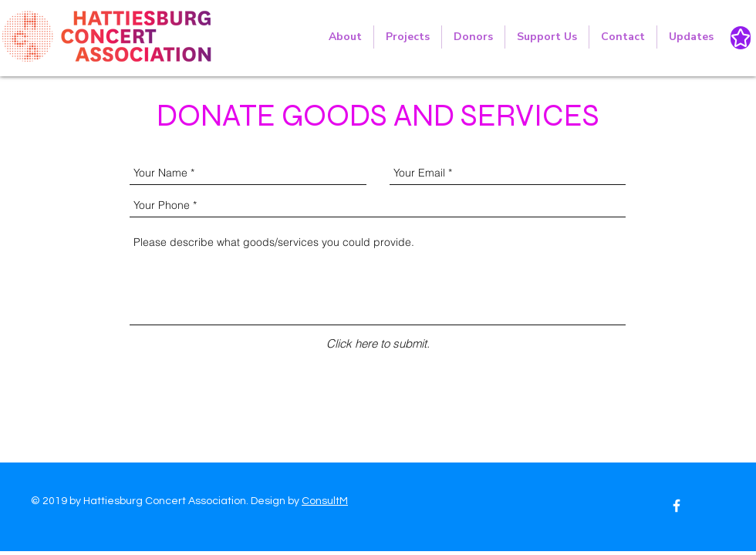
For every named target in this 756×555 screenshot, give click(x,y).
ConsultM (325, 501)
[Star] (741, 38)
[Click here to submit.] (378, 343)
